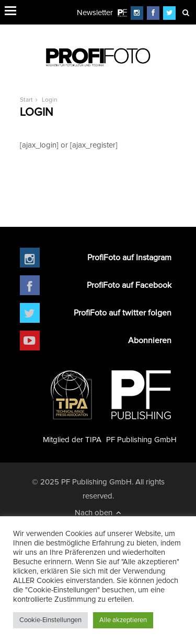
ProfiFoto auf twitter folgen (123, 313)
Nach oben (98, 513)
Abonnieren (150, 341)
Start (26, 100)
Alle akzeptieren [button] (123, 620)
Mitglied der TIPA (72, 402)
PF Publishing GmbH (141, 402)
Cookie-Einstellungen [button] (50, 620)
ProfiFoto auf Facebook (129, 285)
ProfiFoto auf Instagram (129, 258)
